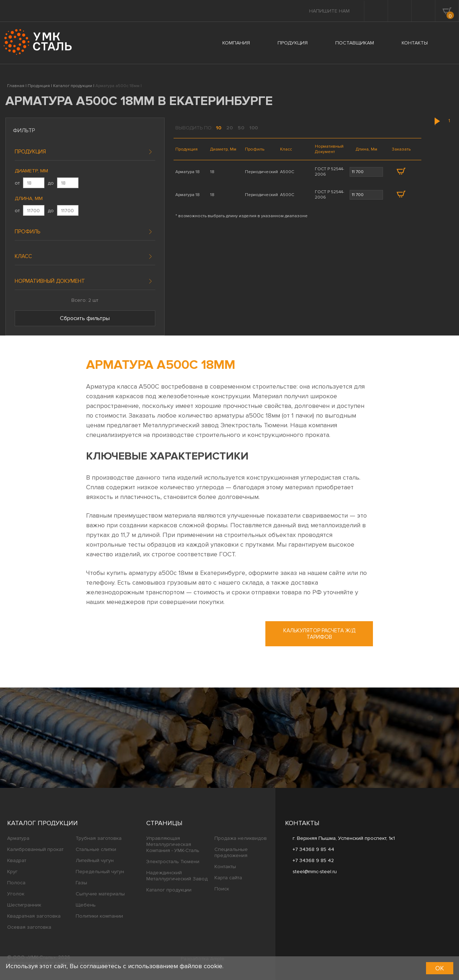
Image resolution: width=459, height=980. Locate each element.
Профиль (27, 232)
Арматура (18, 838)
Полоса (16, 883)
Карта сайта (228, 878)
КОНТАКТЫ (415, 43)
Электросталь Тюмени (173, 862)
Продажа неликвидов (241, 838)
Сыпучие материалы (100, 894)
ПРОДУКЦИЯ (293, 43)
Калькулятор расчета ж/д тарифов (319, 634)
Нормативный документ (50, 281)
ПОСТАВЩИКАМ (355, 43)
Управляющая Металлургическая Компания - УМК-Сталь (173, 844)
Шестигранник (24, 905)
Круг (12, 872)
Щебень (86, 905)
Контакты (225, 867)
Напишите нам (329, 11)
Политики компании (99, 916)
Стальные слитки (96, 849)
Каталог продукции (42, 823)
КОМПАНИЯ (236, 43)
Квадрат (17, 860)
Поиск (222, 889)
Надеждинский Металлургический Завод (177, 876)
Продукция (30, 152)
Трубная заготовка (99, 838)
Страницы (164, 823)
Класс (23, 256)
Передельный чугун (100, 872)
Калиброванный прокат (35, 849)
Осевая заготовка (29, 927)
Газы (81, 883)
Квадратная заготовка (34, 916)
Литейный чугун (95, 860)
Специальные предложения (231, 852)
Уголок (16, 894)
